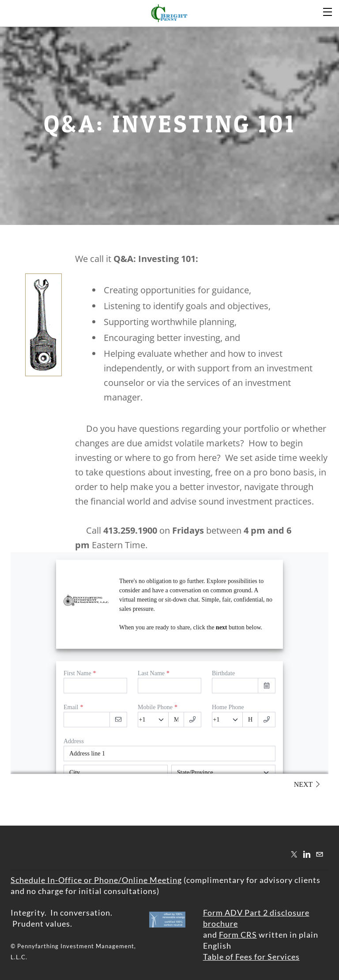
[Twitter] (294, 854)
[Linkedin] (307, 854)
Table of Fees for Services (251, 957)
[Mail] (320, 854)
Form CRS (238, 935)
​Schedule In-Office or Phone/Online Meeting (96, 880)
